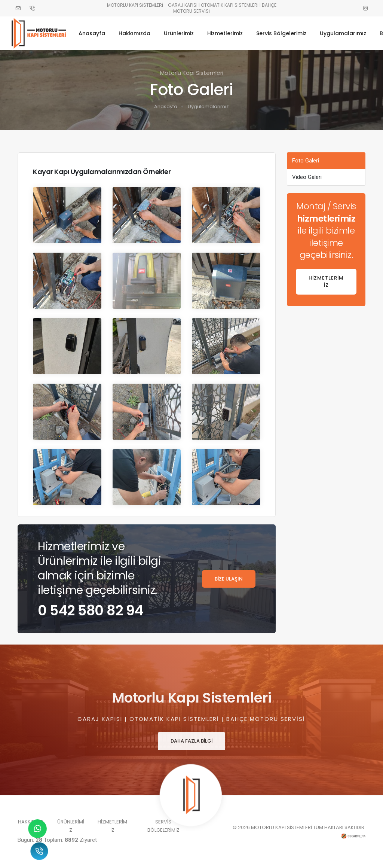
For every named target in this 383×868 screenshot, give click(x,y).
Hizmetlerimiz (229, 33)
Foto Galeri (306, 161)
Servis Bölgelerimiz (286, 33)
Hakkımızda (139, 33)
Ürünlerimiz (183, 33)
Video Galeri (307, 177)
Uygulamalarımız (347, 33)
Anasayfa (96, 33)
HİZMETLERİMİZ (326, 282)
